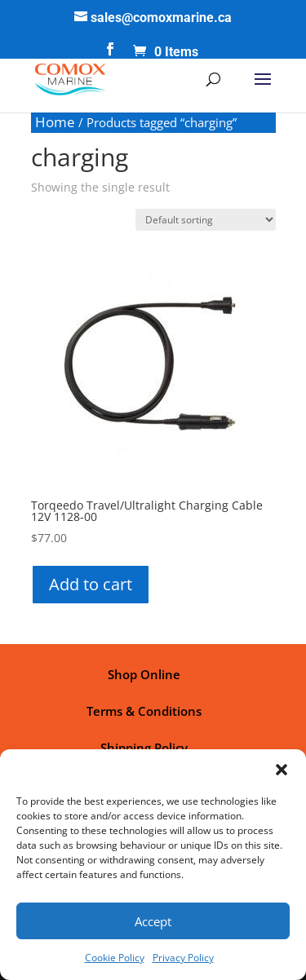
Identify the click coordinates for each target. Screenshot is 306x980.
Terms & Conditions (144, 711)
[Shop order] (206, 220)
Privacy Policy (183, 958)
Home (55, 122)
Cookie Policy (115, 958)
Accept (153, 921)
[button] (282, 770)
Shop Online (144, 674)
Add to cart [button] (91, 584)
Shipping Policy (144, 748)
